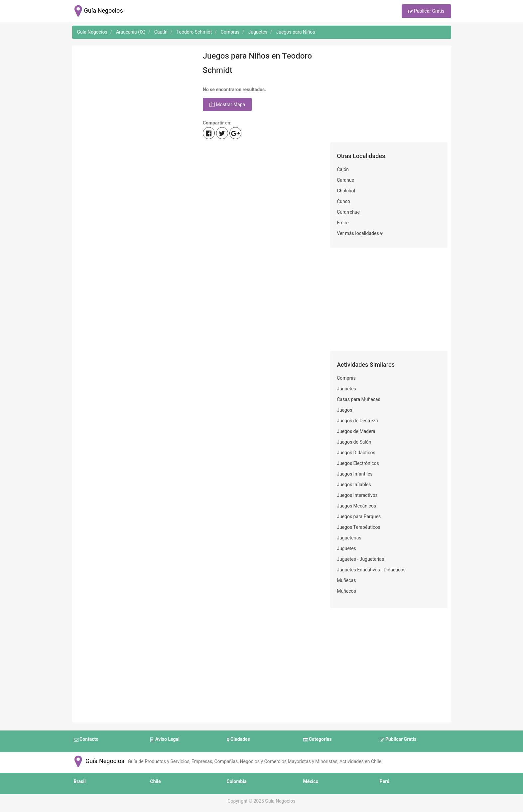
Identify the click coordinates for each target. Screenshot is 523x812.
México (311, 782)
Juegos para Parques (359, 517)
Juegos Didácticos (356, 453)
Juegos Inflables (354, 485)
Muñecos (346, 591)
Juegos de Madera (356, 431)
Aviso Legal (165, 740)
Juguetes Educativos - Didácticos (371, 570)
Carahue (345, 180)
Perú (385, 782)
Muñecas (346, 581)
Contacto (86, 740)
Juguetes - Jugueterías (360, 559)
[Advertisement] (134, 96)
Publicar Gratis (426, 12)
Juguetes (346, 389)
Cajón (343, 170)
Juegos (344, 410)
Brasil (80, 782)
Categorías (318, 740)
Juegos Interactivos (357, 495)
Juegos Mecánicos (356, 506)
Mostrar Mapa (227, 105)
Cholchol (346, 191)
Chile (156, 782)
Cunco (343, 202)
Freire (343, 223)
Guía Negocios (98, 761)
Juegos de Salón (354, 442)
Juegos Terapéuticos (359, 527)
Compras (346, 378)
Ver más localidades (360, 234)
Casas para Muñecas (359, 400)
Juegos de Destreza (357, 421)
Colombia (237, 782)
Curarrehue (348, 212)
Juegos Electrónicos (358, 463)
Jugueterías (349, 538)
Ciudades (238, 740)
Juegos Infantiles (355, 474)
